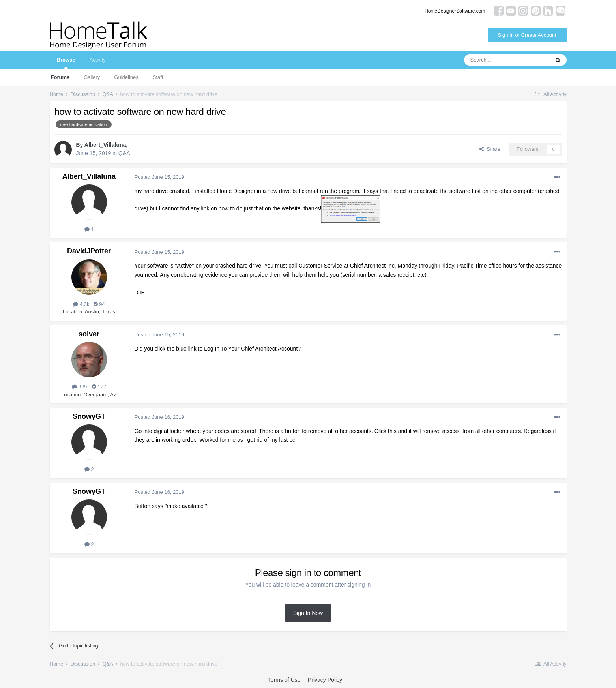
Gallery (92, 77)
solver (89, 334)
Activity (97, 60)
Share (490, 149)
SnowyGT (89, 416)
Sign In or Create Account (527, 35)
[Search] (507, 60)
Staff (158, 77)
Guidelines (126, 77)
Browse (66, 63)
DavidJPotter (89, 251)
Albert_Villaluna (105, 145)
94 (99, 304)
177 (99, 387)
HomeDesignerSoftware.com (455, 11)
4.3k (81, 304)
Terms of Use (284, 680)
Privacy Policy (325, 680)
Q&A (124, 153)
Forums (60, 77)
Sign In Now (308, 613)
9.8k (80, 387)
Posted (160, 177)
